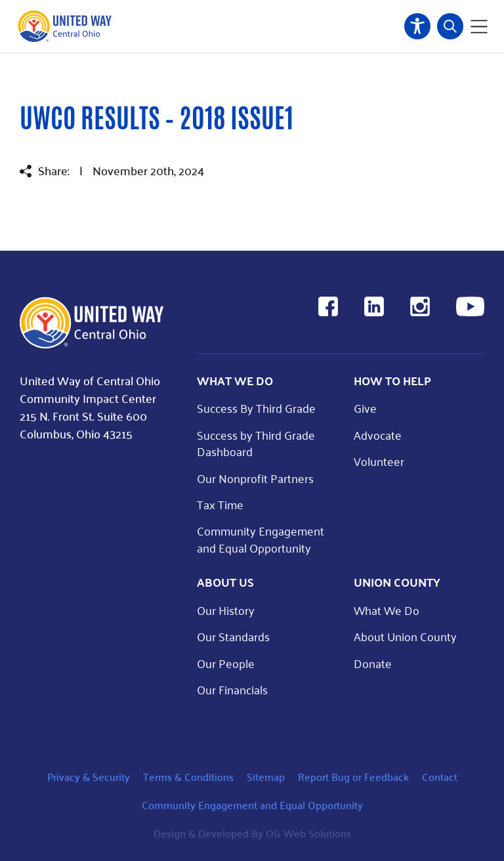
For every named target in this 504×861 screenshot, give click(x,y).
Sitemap (266, 777)
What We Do (387, 610)
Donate (373, 663)
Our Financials (232, 689)
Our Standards (233, 636)
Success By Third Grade (256, 408)
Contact (440, 777)
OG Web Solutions (308, 833)
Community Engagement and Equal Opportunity (261, 539)
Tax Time (220, 504)
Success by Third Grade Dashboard (256, 443)
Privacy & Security (89, 777)
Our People (226, 663)
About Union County (405, 636)
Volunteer (379, 461)
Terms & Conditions (188, 777)
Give (365, 408)
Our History (226, 610)
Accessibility (417, 26)
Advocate (378, 435)
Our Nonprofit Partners (255, 478)
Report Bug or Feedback (353, 777)
